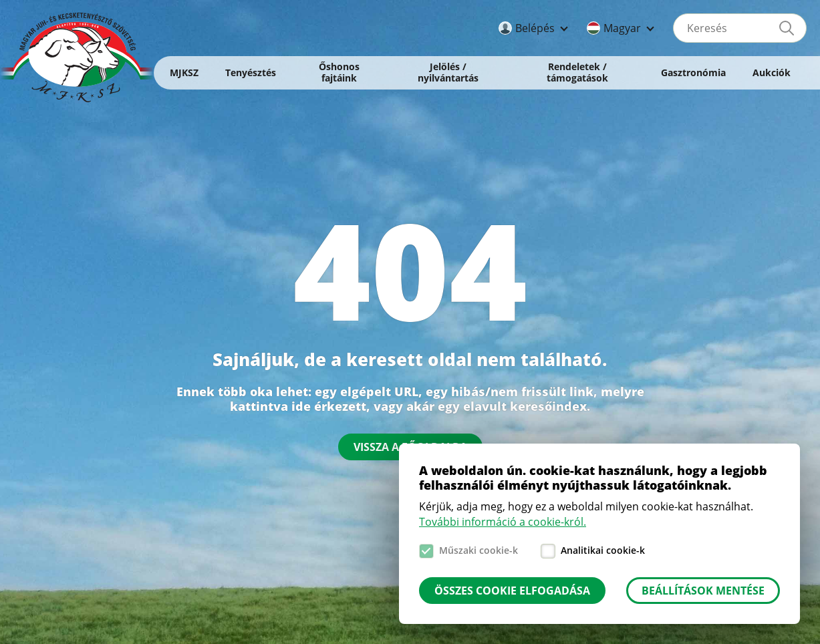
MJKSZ (184, 72)
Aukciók (772, 72)
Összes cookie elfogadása (512, 591)
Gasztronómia (693, 72)
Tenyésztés (251, 72)
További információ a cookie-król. (503, 522)
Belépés (535, 28)
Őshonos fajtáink (339, 72)
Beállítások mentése (703, 591)
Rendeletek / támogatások (577, 72)
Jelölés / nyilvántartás (448, 72)
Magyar (622, 28)
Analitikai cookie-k (603, 550)
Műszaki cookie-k (479, 550)
